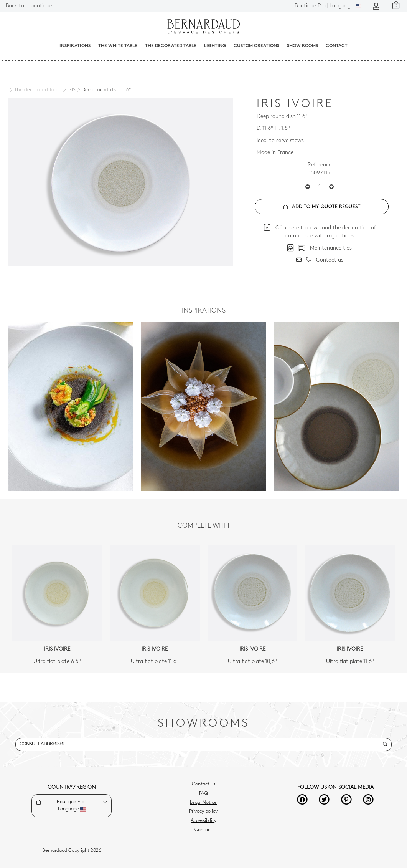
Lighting (215, 46)
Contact (337, 46)
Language (328, 6)
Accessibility (203, 821)
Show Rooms (302, 46)
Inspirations (75, 46)
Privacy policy (203, 812)
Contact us (203, 784)
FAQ (203, 793)
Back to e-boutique (29, 6)
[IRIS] (68, 90)
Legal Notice (203, 803)
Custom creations (256, 46)
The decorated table (171, 46)
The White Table (118, 46)
